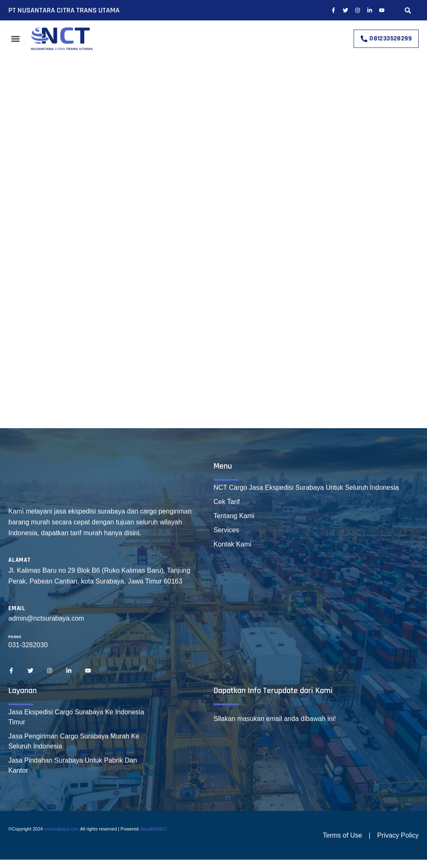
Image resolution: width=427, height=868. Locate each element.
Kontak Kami (232, 544)
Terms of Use (342, 835)
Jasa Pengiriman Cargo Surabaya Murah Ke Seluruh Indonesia (74, 741)
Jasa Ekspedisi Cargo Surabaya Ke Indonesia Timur (76, 717)
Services (226, 530)
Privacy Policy (398, 835)
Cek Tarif (227, 502)
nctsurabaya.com (62, 829)
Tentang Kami (234, 516)
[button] (408, 10)
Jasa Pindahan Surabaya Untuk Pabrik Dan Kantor (73, 765)
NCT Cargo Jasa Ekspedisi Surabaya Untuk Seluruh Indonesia (306, 488)
